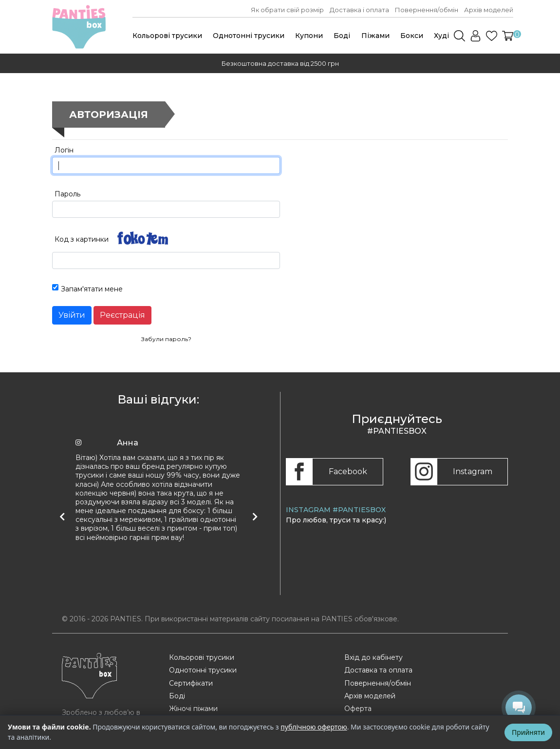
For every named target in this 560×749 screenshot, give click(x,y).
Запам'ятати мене (92, 289)
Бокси (412, 36)
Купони (309, 36)
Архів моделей (489, 10)
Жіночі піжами (193, 709)
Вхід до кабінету (373, 657)
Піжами (375, 36)
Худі (441, 36)
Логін (64, 150)
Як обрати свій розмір (287, 10)
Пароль (67, 194)
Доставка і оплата (359, 10)
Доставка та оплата (378, 670)
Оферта (358, 709)
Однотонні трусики (249, 36)
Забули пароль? (166, 339)
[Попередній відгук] (62, 517)
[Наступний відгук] (255, 517)
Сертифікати (191, 683)
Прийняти (528, 732)
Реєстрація (122, 315)
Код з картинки (82, 239)
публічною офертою (314, 727)
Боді (342, 36)
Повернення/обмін (427, 10)
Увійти (72, 315)
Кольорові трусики (167, 36)
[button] (508, 36)
